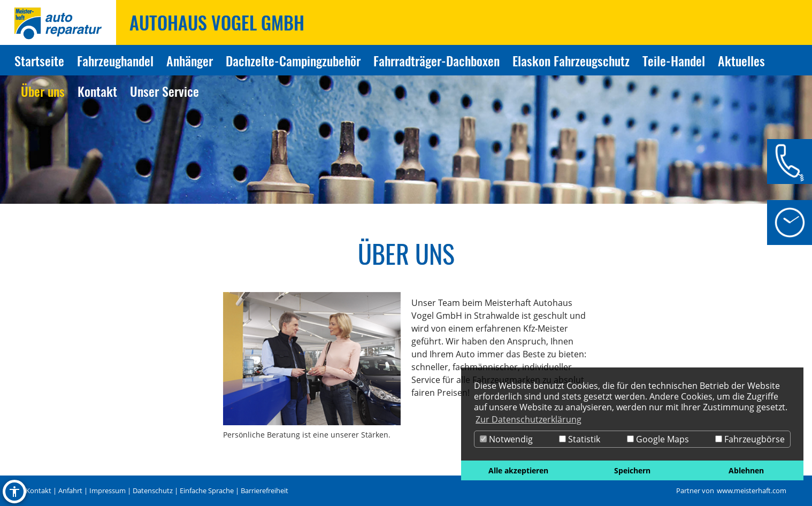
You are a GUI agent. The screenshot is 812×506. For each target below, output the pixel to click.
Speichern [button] (632, 470)
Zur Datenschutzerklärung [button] (528, 419)
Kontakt (39, 490)
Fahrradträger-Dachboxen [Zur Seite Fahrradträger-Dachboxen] (436, 60)
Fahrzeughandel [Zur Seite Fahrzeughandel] (115, 60)
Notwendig (506, 439)
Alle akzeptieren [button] (518, 470)
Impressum (108, 490)
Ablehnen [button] (746, 470)
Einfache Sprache (207, 490)
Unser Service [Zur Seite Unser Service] (164, 91)
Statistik (580, 439)
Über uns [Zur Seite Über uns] (43, 91)
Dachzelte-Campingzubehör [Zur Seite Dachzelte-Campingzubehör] (293, 60)
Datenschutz (153, 490)
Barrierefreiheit (265, 490)
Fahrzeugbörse (750, 439)
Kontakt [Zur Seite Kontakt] (97, 91)
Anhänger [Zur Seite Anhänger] (190, 60)
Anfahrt (70, 490)
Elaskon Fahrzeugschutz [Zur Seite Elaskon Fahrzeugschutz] (571, 60)
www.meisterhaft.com (752, 490)
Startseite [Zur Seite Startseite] (39, 60)
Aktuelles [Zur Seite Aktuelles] (741, 60)
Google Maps (658, 439)
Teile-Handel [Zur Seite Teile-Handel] (674, 60)
